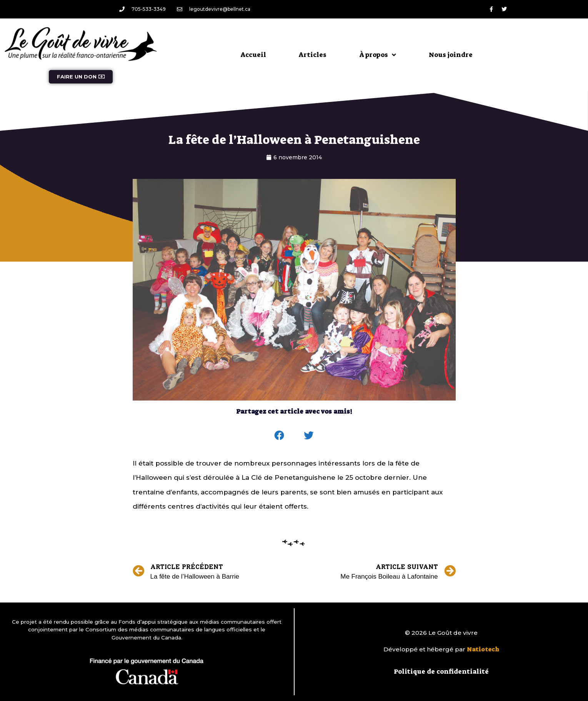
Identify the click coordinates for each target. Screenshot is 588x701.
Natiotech (483, 649)
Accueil (253, 55)
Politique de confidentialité (441, 671)
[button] (279, 436)
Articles (313, 55)
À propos (378, 55)
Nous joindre (451, 55)
